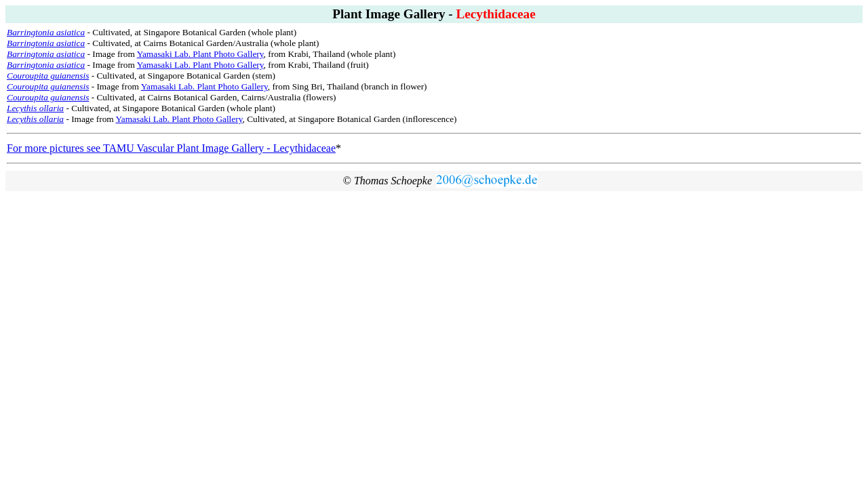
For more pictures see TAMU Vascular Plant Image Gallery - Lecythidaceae (171, 148)
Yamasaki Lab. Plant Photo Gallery (200, 54)
